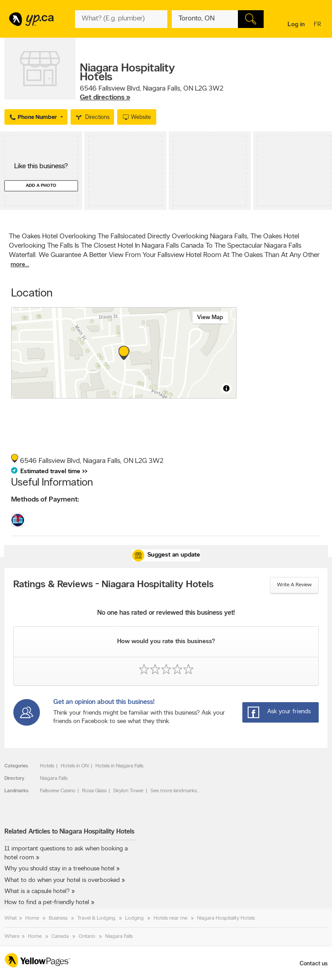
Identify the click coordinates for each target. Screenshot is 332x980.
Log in (296, 25)
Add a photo (41, 186)
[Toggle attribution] (226, 388)
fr (318, 25)
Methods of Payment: (45, 500)
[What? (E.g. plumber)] (121, 19)
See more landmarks (174, 791)
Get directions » (105, 98)
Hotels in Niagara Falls (119, 766)
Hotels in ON (75, 766)
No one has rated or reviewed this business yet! (166, 613)
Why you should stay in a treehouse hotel (59, 869)
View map (210, 318)
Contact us (314, 964)
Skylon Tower (128, 791)
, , (152, 93)
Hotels (47, 766)
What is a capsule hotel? (37, 891)
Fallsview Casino (58, 791)
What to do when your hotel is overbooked (62, 880)
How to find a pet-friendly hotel (47, 903)
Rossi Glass (94, 791)
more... (20, 265)
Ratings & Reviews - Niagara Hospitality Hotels (113, 585)
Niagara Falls (54, 778)
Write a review (294, 585)
